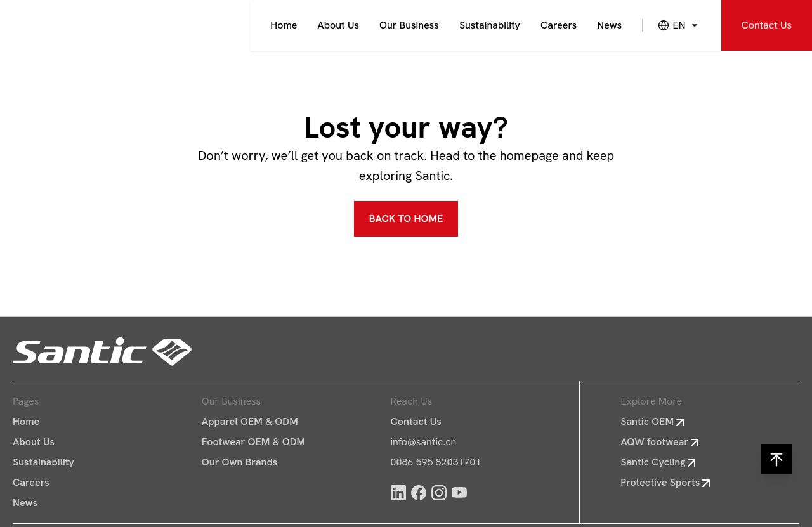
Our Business (409, 25)
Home (284, 25)
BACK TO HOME (406, 218)
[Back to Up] (776, 459)
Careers (559, 25)
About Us (338, 25)
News (609, 25)
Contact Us (767, 25)
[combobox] (671, 25)
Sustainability (490, 25)
